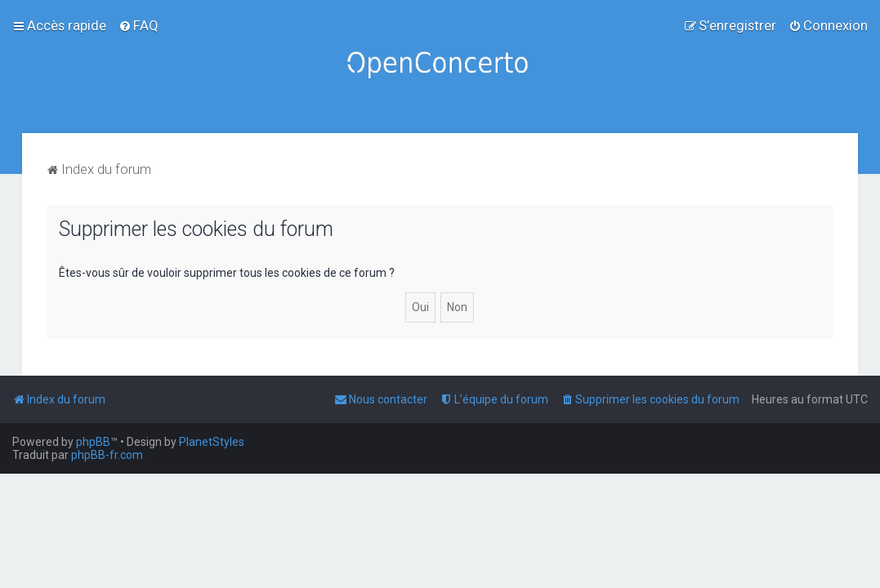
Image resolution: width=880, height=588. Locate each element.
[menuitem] (138, 25)
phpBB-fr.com (107, 455)
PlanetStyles (212, 442)
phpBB (93, 442)
